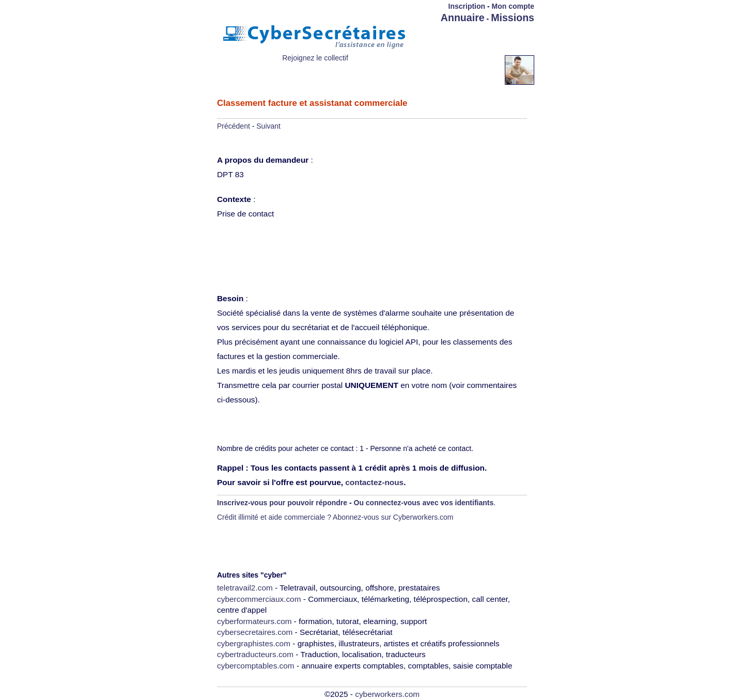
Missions (513, 18)
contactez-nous (374, 482)
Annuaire (463, 18)
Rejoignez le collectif (315, 58)
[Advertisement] (474, 40)
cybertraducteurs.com (255, 654)
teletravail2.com (245, 588)
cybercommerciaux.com (259, 599)
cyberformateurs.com (254, 621)
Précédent (234, 126)
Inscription (467, 6)
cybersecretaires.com (255, 632)
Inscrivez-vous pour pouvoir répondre (282, 503)
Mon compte (513, 6)
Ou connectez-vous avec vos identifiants (424, 503)
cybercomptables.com (256, 666)
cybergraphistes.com (254, 643)
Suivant (268, 126)
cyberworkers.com (387, 694)
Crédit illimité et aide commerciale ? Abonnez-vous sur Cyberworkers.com (335, 517)
